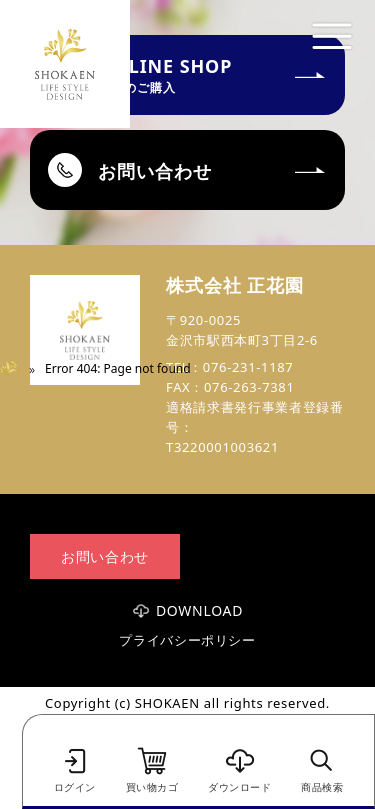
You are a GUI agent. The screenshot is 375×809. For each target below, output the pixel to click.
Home (17, 368)
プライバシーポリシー (187, 640)
